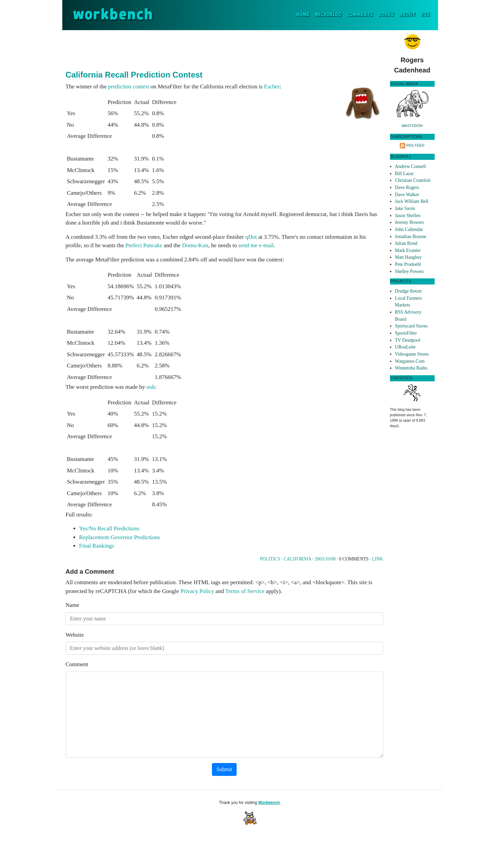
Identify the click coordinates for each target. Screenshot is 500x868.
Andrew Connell (410, 166)
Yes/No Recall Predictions (110, 528)
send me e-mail (256, 245)
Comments (360, 15)
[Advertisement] (224, 49)
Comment (77, 664)
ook (151, 387)
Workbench (269, 803)
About (407, 15)
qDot (251, 237)
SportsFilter (406, 333)
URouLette (405, 347)
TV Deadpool (408, 340)
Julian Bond (406, 243)
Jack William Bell (412, 201)
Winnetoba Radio (411, 368)
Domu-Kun (195, 245)
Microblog (328, 15)
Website (75, 635)
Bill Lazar (404, 174)
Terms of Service (245, 591)
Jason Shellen (408, 216)
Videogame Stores (412, 354)
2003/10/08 (325, 559)
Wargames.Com (410, 361)
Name (73, 605)
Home (304, 14)
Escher (272, 87)
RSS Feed (415, 145)
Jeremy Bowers (409, 222)
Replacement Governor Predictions (120, 537)
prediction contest (128, 87)
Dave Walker (407, 195)
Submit (224, 769)
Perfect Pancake (144, 245)
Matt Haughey (408, 257)
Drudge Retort (408, 291)
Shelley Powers (409, 271)
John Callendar (409, 229)
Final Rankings (97, 546)
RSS (425, 15)
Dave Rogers (407, 187)
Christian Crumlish (413, 180)
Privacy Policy (197, 591)
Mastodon (412, 126)
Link (377, 559)
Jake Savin (405, 208)
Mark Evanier (408, 250)
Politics (270, 559)
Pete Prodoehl (408, 264)
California (298, 559)
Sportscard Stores (411, 326)
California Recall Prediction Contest (134, 75)
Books (386, 15)
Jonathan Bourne (411, 237)
